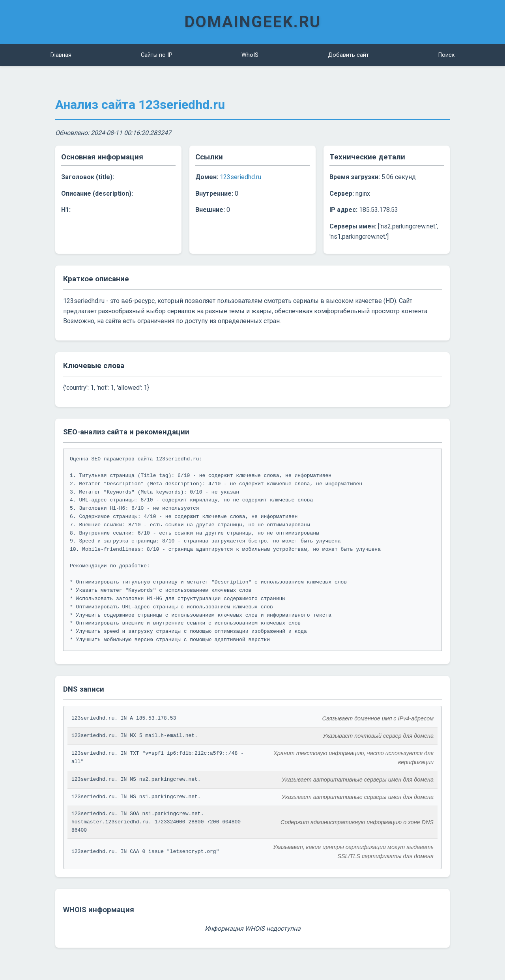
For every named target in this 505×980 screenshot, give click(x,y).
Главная (61, 55)
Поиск (446, 55)
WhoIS (250, 55)
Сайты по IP (157, 55)
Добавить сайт (348, 55)
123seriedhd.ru (240, 177)
